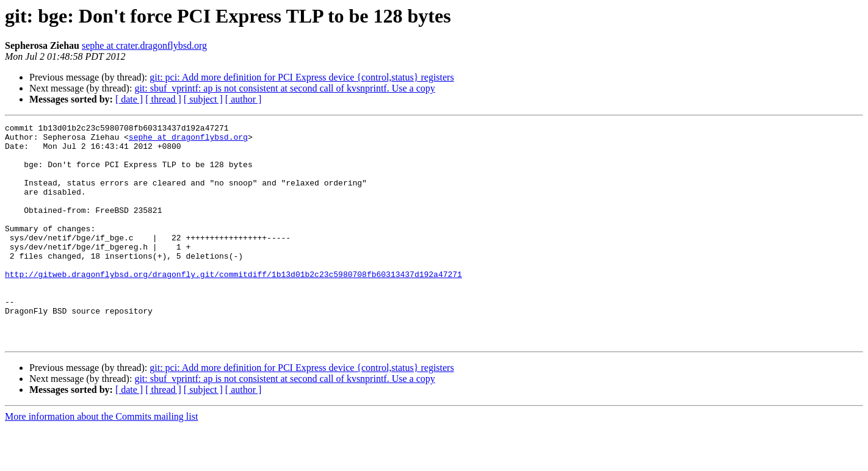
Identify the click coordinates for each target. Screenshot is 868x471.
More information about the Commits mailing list (101, 460)
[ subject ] (203, 99)
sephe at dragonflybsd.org (188, 140)
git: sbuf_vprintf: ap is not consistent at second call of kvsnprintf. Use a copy (284, 88)
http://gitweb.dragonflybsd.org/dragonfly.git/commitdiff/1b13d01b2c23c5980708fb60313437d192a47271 (233, 305)
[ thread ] (163, 99)
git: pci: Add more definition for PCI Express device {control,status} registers (302, 77)
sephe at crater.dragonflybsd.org (144, 45)
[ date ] (129, 99)
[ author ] (244, 99)
